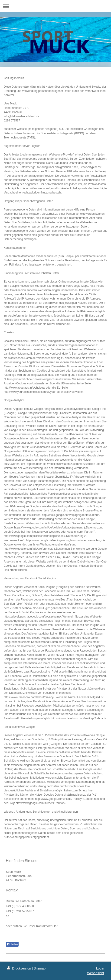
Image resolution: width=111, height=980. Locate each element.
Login (100, 968)
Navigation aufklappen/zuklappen (55, 6)
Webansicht (96, 973)
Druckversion (19, 968)
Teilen (12, 944)
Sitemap (40, 968)
